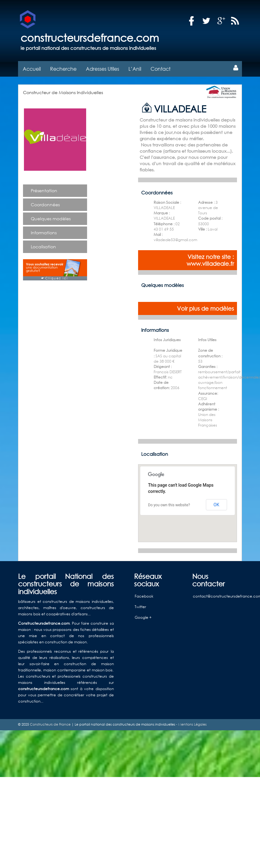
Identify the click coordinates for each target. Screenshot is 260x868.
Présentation (44, 191)
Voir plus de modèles (205, 308)
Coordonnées (45, 205)
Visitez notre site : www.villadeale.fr (210, 260)
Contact (160, 69)
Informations (44, 233)
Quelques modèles (51, 219)
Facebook (144, 596)
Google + (143, 617)
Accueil (32, 69)
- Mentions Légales (191, 724)
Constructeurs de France (50, 724)
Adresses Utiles (102, 69)
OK (216, 505)
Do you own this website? (169, 505)
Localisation (43, 247)
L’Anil (135, 69)
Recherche (63, 69)
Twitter (140, 607)
